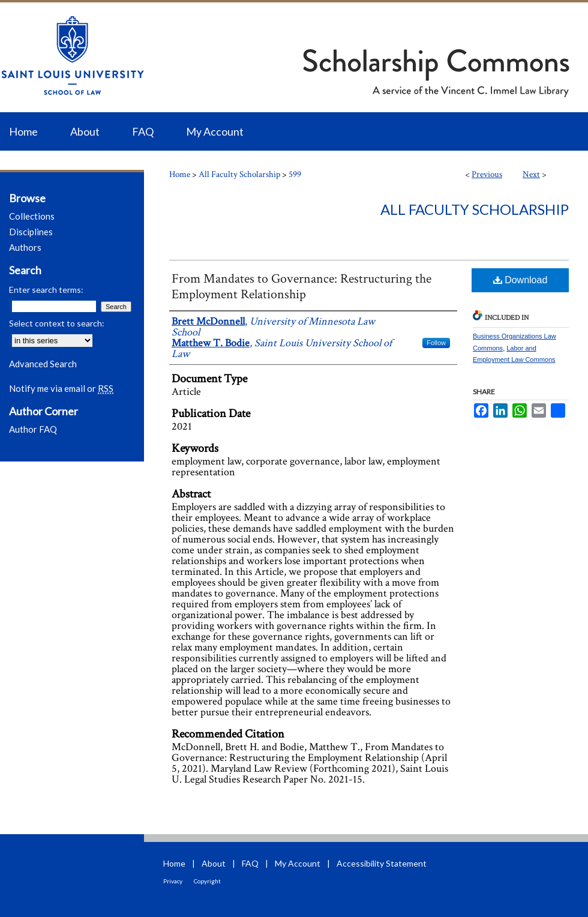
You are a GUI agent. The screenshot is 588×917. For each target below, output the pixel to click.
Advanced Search (43, 364)
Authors (25, 247)
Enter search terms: (46, 290)
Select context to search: (57, 323)
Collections (32, 216)
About (214, 863)
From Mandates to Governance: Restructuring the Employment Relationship (301, 287)
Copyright (207, 881)
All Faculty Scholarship (239, 174)
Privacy (173, 881)
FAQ (250, 863)
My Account (298, 863)
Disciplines (31, 232)
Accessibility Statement (382, 863)
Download (520, 280)
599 (295, 174)
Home (180, 174)
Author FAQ (33, 429)
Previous (487, 174)
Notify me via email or (61, 388)
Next (531, 174)
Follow (436, 343)
